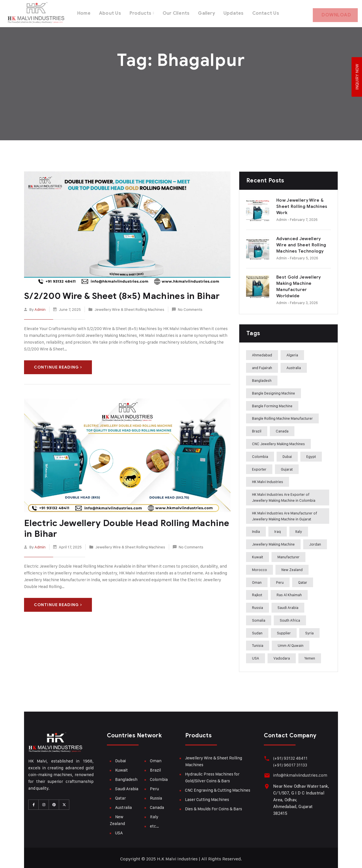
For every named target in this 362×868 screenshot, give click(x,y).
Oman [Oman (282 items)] (257, 580)
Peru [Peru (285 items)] (280, 580)
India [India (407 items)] (256, 529)
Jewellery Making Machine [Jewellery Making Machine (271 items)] (273, 542)
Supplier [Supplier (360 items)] (284, 631)
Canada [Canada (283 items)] (282, 429)
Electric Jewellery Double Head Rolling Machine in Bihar (127, 525)
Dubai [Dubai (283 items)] (287, 454)
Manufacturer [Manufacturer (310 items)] (288, 555)
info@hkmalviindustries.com (299, 773)
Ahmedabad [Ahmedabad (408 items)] (262, 353)
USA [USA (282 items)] (256, 656)
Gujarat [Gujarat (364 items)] (287, 467)
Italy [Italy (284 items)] (299, 529)
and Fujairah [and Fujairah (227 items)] (262, 365)
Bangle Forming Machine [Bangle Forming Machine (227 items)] (272, 404)
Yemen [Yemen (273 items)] (310, 656)
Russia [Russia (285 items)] (258, 605)
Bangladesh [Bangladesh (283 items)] (262, 378)
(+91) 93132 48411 (289, 756)
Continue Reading (58, 365)
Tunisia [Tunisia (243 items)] (258, 643)
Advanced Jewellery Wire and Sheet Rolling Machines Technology (301, 243)
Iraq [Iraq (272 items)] (278, 529)
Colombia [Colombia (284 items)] (260, 454)
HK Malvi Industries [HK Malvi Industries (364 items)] (268, 479)
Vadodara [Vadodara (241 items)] (282, 656)
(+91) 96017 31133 (289, 763)
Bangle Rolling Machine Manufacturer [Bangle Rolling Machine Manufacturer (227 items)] (282, 416)
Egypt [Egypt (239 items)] (311, 454)
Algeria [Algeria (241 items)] (292, 353)
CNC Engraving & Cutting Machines (218, 788)
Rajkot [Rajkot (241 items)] (257, 593)
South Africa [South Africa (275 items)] (290, 618)
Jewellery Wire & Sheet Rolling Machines (129, 306)
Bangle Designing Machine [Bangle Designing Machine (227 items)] (273, 391)
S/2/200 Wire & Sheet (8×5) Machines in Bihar (119, 294)
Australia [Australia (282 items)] (294, 365)
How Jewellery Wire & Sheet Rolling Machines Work (302, 204)
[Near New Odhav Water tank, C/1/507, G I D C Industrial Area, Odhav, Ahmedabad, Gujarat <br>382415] (267, 784)
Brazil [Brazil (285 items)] (257, 429)
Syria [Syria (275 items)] (309, 631)
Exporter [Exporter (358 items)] (259, 467)
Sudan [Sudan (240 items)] (257, 631)
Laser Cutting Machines (207, 797)
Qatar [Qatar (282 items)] (303, 580)
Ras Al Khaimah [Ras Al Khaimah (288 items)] (289, 593)
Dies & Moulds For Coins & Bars (214, 806)
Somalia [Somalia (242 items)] (259, 618)
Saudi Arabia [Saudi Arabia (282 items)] (288, 605)
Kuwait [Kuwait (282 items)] (258, 555)
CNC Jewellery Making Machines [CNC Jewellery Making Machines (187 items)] (278, 441)
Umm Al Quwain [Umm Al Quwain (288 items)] (291, 643)
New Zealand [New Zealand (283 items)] (292, 567)
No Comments (190, 306)
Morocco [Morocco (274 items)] (259, 567)
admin (40, 306)
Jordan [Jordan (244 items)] (315, 542)
